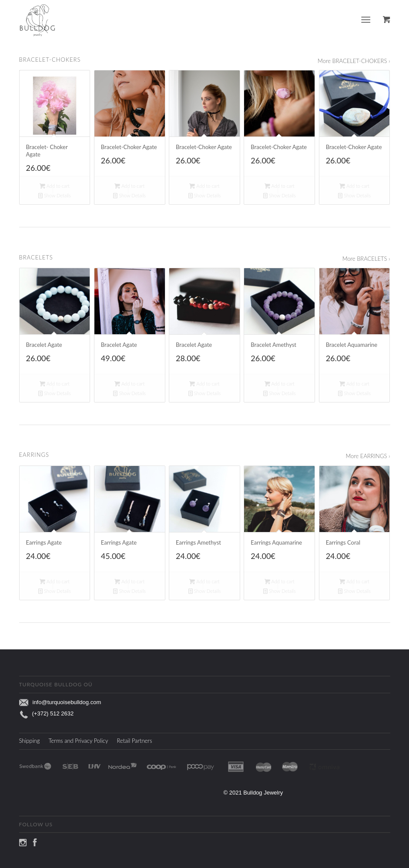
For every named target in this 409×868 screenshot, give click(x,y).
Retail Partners (135, 741)
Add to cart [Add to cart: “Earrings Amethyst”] (204, 581)
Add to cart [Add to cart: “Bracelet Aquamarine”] (354, 384)
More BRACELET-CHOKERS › (354, 61)
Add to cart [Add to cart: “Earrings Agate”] (55, 581)
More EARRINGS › (368, 456)
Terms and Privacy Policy (78, 741)
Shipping (30, 741)
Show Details (55, 195)
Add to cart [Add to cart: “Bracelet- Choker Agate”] (55, 186)
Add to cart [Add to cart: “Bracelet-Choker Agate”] (129, 186)
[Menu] (366, 20)
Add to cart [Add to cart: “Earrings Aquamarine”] (280, 581)
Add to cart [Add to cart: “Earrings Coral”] (354, 581)
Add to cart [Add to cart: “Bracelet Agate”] (55, 384)
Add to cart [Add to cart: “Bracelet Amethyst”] (280, 384)
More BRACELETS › (366, 259)
